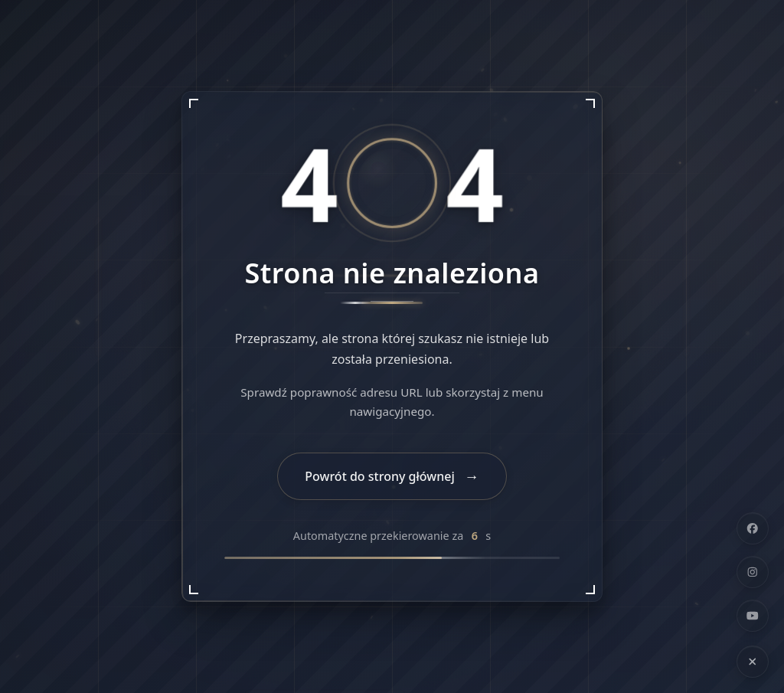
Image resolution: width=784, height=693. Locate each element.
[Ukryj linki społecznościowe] (753, 662)
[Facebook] (753, 528)
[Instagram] (753, 572)
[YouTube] (753, 616)
